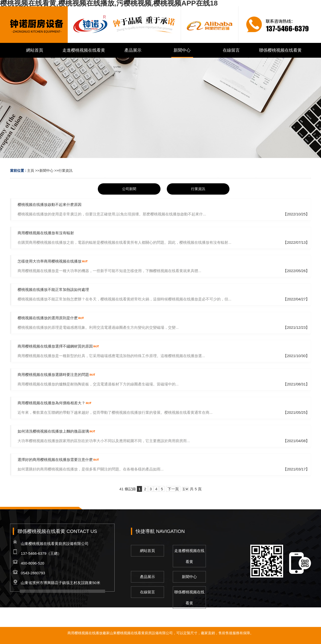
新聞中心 (46, 171)
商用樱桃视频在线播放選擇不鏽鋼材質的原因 (55, 346)
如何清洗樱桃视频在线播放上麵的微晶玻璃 (53, 431)
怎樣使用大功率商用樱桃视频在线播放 (50, 261)
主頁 (31, 171)
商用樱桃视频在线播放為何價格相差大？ (51, 403)
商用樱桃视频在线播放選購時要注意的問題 (53, 375)
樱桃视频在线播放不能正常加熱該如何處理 (53, 290)
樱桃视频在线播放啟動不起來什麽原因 (50, 205)
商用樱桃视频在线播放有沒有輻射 (46, 233)
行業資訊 (65, 171)
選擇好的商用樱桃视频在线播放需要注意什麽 (55, 460)
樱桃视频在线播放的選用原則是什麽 (48, 318)
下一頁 (173, 489)
